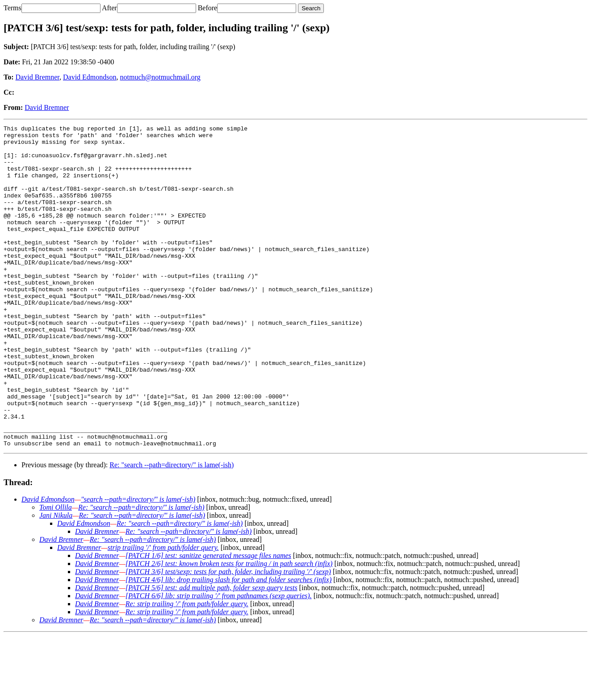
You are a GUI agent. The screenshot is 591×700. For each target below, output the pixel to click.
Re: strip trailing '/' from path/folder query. (187, 668)
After (109, 8)
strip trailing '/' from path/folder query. (163, 612)
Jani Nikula (56, 580)
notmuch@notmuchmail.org (160, 77)
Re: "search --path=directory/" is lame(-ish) (172, 529)
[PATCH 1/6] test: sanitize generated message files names (208, 620)
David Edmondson (90, 77)
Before (208, 8)
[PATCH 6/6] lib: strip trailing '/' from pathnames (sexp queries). (219, 660)
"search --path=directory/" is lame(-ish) (138, 564)
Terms (13, 8)
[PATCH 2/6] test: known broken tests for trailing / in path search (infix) (229, 628)
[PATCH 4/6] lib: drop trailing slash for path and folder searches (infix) (229, 644)
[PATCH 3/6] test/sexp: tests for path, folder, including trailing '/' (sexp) (228, 636)
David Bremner (38, 77)
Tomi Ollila (56, 572)
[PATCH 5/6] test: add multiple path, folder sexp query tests (212, 652)
